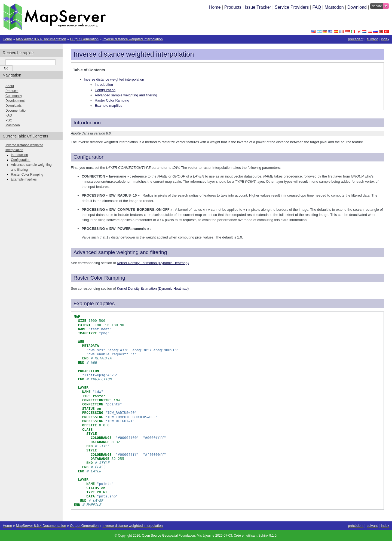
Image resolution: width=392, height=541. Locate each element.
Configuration (105, 90)
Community (14, 96)
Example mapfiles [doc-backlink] (94, 303)
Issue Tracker (258, 7)
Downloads (13, 106)
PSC (9, 120)
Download (358, 7)
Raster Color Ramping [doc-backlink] (99, 278)
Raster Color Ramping (112, 100)
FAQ (317, 7)
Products (233, 7)
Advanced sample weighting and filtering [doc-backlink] (120, 252)
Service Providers (292, 7)
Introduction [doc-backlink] (87, 123)
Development (15, 101)
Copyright (125, 536)
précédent (356, 39)
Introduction (104, 85)
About (10, 86)
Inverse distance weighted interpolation (132, 39)
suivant (372, 39)
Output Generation (84, 39)
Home (215, 7)
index (385, 39)
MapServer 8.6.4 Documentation (41, 39)
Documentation (16, 111)
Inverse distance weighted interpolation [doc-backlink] (134, 54)
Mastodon (334, 7)
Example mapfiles (108, 106)
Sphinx (263, 536)
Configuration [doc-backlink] (89, 157)
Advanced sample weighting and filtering (126, 95)
